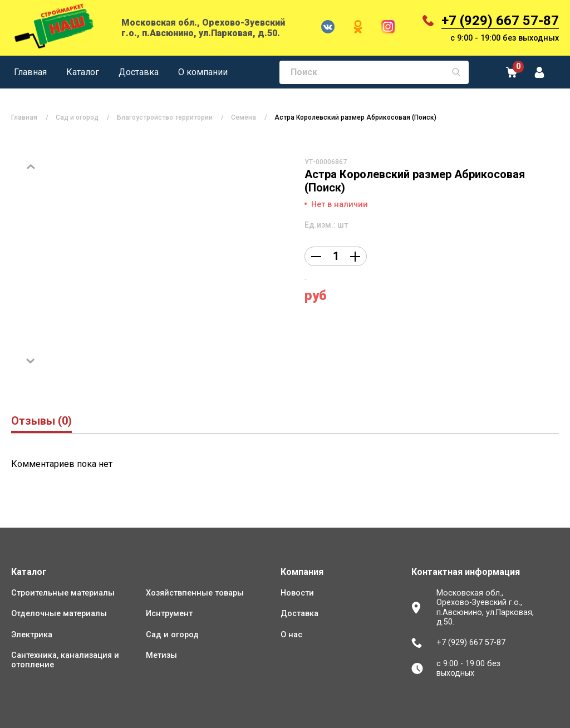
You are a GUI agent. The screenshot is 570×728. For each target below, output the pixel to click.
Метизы (161, 655)
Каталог (83, 72)
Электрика (32, 635)
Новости (297, 593)
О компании (203, 72)
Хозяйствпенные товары (195, 593)
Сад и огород (77, 117)
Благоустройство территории (165, 117)
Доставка (139, 72)
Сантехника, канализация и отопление (65, 660)
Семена (244, 117)
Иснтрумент (169, 614)
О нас (291, 635)
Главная (30, 72)
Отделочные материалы (59, 614)
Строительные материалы (63, 593)
